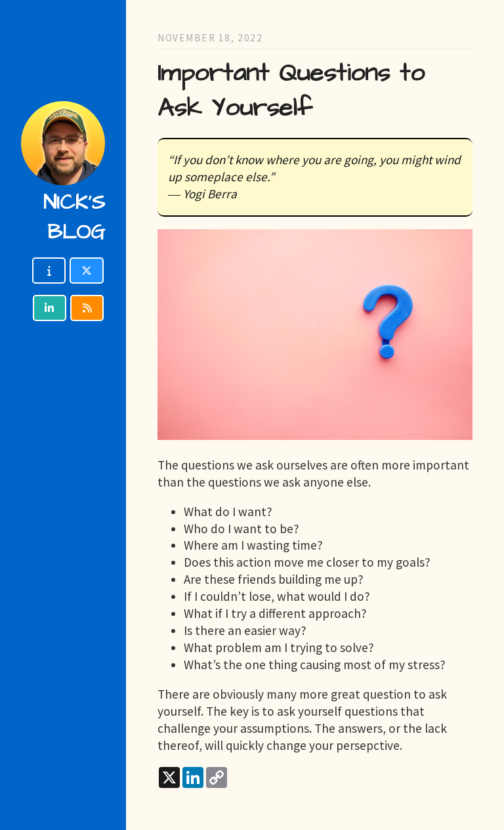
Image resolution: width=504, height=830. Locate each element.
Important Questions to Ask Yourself (291, 91)
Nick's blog (74, 217)
